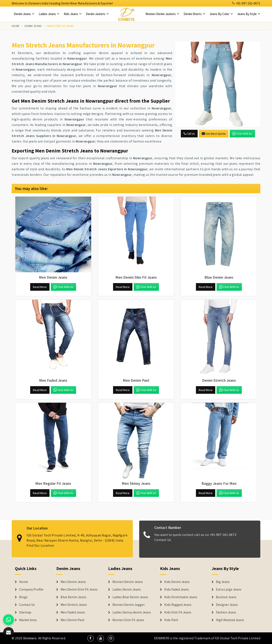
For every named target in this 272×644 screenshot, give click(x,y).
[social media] (91, 638)
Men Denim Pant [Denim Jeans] (72, 620)
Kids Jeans (73, 14)
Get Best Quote (214, 134)
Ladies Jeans (49, 14)
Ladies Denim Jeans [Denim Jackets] (127, 590)
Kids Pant (171, 620)
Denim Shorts (194, 14)
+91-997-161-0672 (246, 3)
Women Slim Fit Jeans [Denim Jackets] (128, 620)
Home (16, 26)
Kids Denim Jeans (177, 582)
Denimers (30, 638)
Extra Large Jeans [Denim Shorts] (229, 590)
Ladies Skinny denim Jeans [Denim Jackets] (132, 612)
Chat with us (242, 134)
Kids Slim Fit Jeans (178, 612)
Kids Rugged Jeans (178, 605)
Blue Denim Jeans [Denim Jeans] (73, 597)
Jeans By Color (221, 14)
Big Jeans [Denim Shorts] (223, 582)
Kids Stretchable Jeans (181, 597)
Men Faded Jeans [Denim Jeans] (73, 612)
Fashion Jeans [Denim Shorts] (226, 612)
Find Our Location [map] (40, 542)
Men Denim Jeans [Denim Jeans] (73, 582)
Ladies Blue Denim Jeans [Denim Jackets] (130, 597)
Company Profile (31, 590)
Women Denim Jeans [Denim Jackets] (128, 582)
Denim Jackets (97, 14)
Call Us (189, 134)
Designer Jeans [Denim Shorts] (227, 605)
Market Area (28, 620)
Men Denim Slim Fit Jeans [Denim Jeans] (79, 590)
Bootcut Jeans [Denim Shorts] (226, 597)
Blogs (23, 597)
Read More (40, 287)
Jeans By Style (249, 14)
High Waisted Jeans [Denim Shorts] (230, 620)
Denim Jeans (24, 14)
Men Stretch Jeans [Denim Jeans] (74, 605)
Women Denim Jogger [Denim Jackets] (129, 605)
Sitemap (25, 612)
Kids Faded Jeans (177, 590)
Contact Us (163, 543)
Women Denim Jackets (162, 14)
